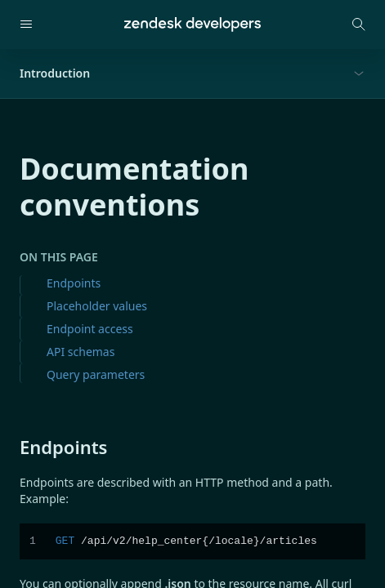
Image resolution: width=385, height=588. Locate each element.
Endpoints (74, 283)
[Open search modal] (359, 24)
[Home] (192, 24)
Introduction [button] (55, 73)
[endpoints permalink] (11, 447)
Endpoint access (90, 329)
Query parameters (96, 374)
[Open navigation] (26, 24)
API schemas (81, 352)
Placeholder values (97, 306)
